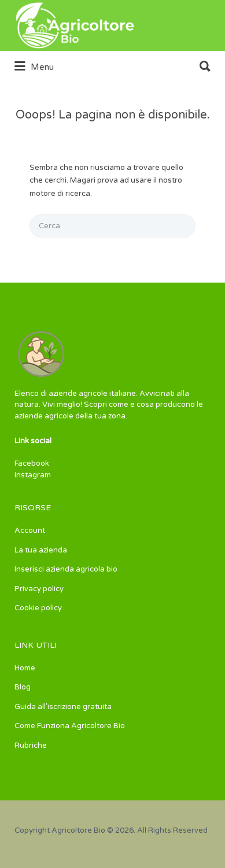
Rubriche (31, 745)
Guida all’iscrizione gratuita (63, 707)
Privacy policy (39, 589)
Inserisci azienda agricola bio (66, 569)
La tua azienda (41, 550)
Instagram (33, 475)
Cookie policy (38, 608)
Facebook (32, 463)
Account (30, 531)
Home (25, 668)
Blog (23, 687)
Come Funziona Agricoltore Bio (70, 726)
